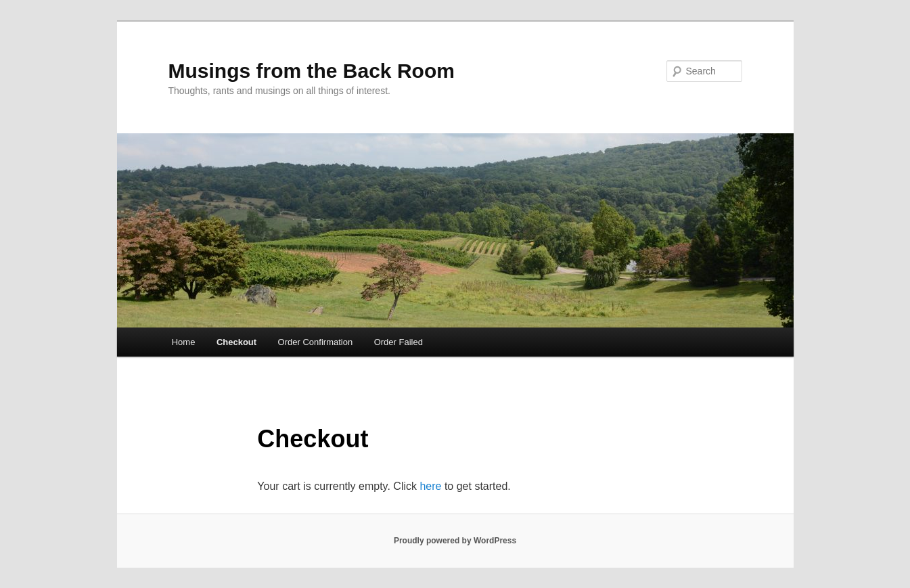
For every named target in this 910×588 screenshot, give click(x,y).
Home (184, 342)
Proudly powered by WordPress (455, 541)
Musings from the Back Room (312, 71)
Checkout (236, 342)
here (430, 486)
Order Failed (399, 342)
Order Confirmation (316, 342)
